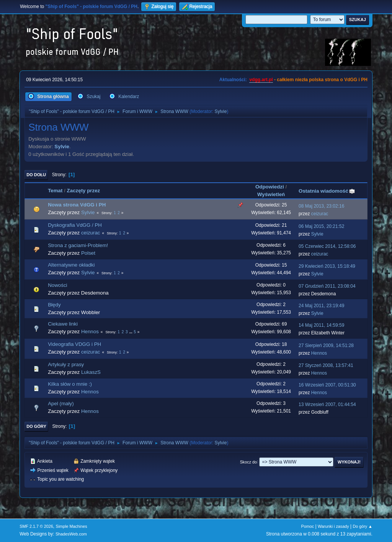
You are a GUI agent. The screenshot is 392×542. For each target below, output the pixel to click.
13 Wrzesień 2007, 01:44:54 (327, 404)
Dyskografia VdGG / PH (75, 225)
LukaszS (91, 372)
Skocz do (248, 462)
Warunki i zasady (333, 526)
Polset (88, 253)
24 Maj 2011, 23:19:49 (321, 306)
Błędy (54, 305)
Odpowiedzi (270, 187)
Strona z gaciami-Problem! (78, 245)
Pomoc (308, 526)
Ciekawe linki (63, 324)
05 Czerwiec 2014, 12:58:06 (327, 246)
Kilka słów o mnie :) (70, 384)
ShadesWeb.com (71, 534)
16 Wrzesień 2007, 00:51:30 (327, 385)
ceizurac (320, 214)
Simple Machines (72, 526)
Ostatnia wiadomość (327, 191)
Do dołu (36, 175)
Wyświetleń (271, 194)
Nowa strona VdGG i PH (77, 205)
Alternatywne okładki (71, 265)
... (131, 332)
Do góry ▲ (362, 526)
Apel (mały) (61, 404)
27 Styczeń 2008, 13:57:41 (326, 365)
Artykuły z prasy (66, 364)
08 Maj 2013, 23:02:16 (321, 206)
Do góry (36, 426)
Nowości (57, 285)
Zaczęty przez (84, 191)
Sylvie (220, 111)
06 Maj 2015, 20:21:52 (321, 226)
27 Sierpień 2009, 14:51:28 (326, 346)
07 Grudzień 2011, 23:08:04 (327, 286)
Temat (55, 191)
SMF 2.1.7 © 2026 (36, 526)
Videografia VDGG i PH (74, 344)
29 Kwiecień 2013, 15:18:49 (327, 266)
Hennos (90, 332)
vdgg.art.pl (261, 80)
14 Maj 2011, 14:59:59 (321, 325)
